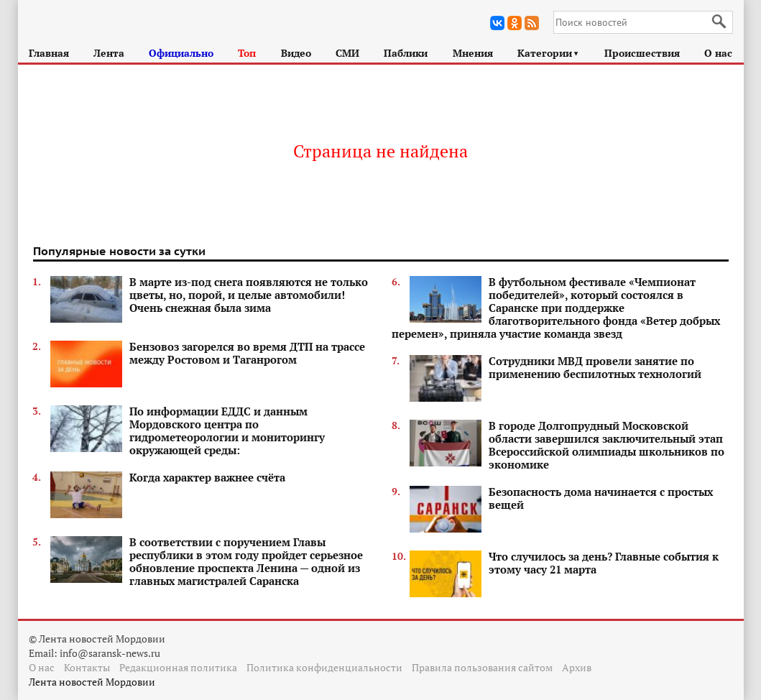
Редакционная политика (178, 667)
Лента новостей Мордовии (92, 682)
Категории (549, 53)
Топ (247, 53)
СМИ (347, 53)
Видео (296, 53)
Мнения (473, 53)
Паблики (406, 53)
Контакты (87, 667)
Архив (577, 667)
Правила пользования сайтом (482, 667)
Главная (49, 53)
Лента (109, 53)
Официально (181, 53)
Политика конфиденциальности (324, 667)
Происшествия (642, 53)
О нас (718, 53)
